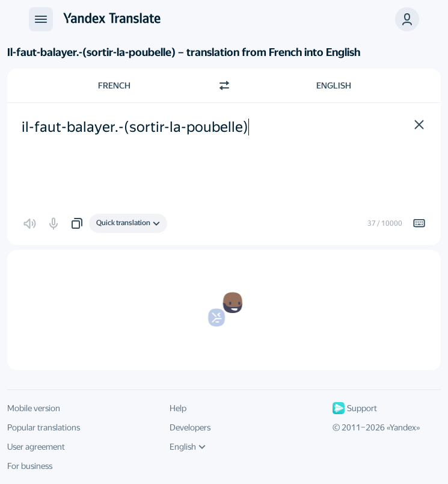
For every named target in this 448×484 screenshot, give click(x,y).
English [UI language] (188, 447)
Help (178, 408)
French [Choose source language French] (114, 85)
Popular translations (44, 427)
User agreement (36, 447)
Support (355, 408)
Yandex (403, 427)
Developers (190, 427)
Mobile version (34, 408)
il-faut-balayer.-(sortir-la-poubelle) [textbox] (135, 127)
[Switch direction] (224, 85)
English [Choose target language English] (334, 85)
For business (30, 466)
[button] (407, 19)
